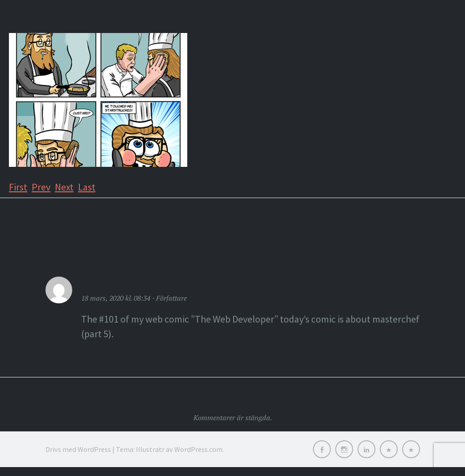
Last (87, 187)
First (18, 187)
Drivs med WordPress (78, 449)
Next (64, 187)
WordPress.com (198, 449)
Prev (41, 187)
